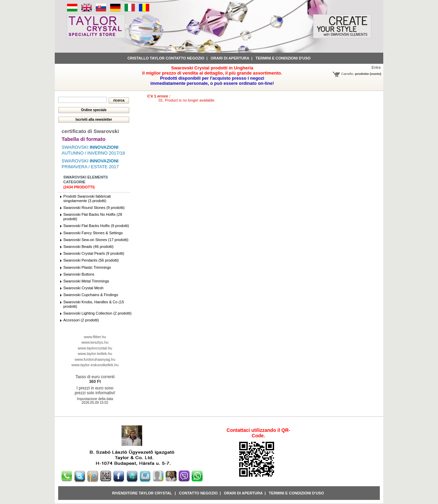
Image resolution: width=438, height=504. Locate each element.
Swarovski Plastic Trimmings (87, 267)
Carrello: (347, 74)
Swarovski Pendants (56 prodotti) (91, 260)
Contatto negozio (198, 493)
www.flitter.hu (95, 337)
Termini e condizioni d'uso (283, 58)
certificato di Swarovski (90, 131)
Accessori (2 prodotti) (81, 320)
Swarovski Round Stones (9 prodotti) (94, 208)
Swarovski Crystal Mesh (83, 288)
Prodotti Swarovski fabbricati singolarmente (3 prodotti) (87, 198)
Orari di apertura (230, 58)
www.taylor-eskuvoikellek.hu (95, 365)
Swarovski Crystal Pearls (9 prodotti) (94, 253)
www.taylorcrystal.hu (95, 348)
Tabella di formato (83, 139)
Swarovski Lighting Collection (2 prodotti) (97, 313)
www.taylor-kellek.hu (95, 354)
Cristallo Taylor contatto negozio (166, 58)
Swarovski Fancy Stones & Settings (93, 233)
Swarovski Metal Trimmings (86, 281)
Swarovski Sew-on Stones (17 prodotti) (96, 240)
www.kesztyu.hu (95, 342)
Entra (376, 67)
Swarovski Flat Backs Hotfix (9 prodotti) (96, 226)
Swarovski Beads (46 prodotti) (88, 247)
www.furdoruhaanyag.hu (95, 359)
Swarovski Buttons (79, 274)
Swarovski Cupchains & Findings (91, 295)
